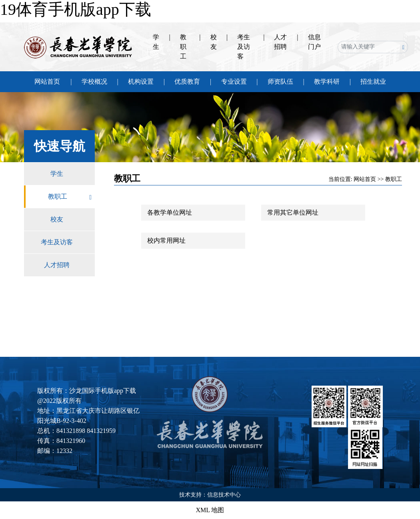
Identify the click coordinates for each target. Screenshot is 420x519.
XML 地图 (210, 510)
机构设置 (141, 81)
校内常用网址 (166, 240)
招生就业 (373, 81)
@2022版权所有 (59, 401)
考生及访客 (244, 47)
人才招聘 (69, 265)
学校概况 (94, 81)
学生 (73, 174)
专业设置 (234, 81)
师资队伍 (280, 81)
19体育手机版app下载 (76, 9)
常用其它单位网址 (293, 212)
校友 (73, 219)
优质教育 (187, 81)
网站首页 (47, 81)
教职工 (183, 47)
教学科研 (327, 81)
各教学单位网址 (170, 212)
